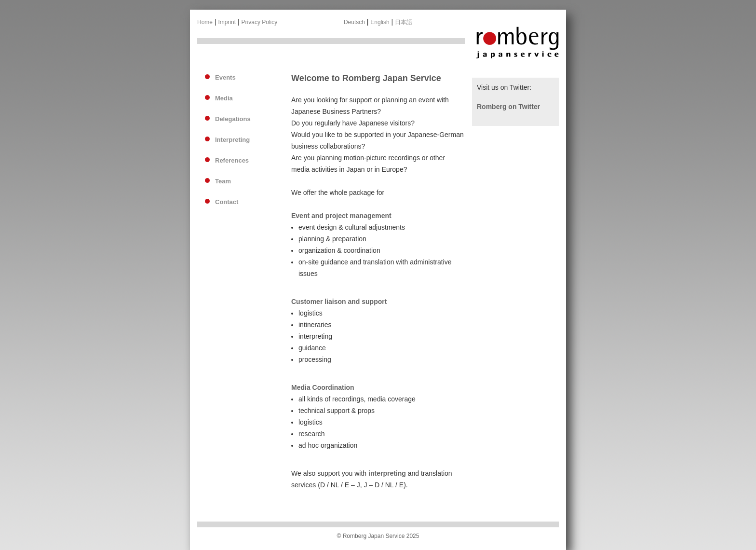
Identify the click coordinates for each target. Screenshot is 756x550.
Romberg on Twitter (508, 107)
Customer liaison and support (339, 302)
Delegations (233, 119)
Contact (227, 202)
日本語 (404, 22)
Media (224, 98)
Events (225, 77)
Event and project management (341, 216)
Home (205, 22)
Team (223, 181)
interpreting (387, 473)
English (380, 22)
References (232, 160)
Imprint (227, 22)
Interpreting (232, 140)
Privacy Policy (260, 22)
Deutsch (354, 22)
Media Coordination (323, 387)
